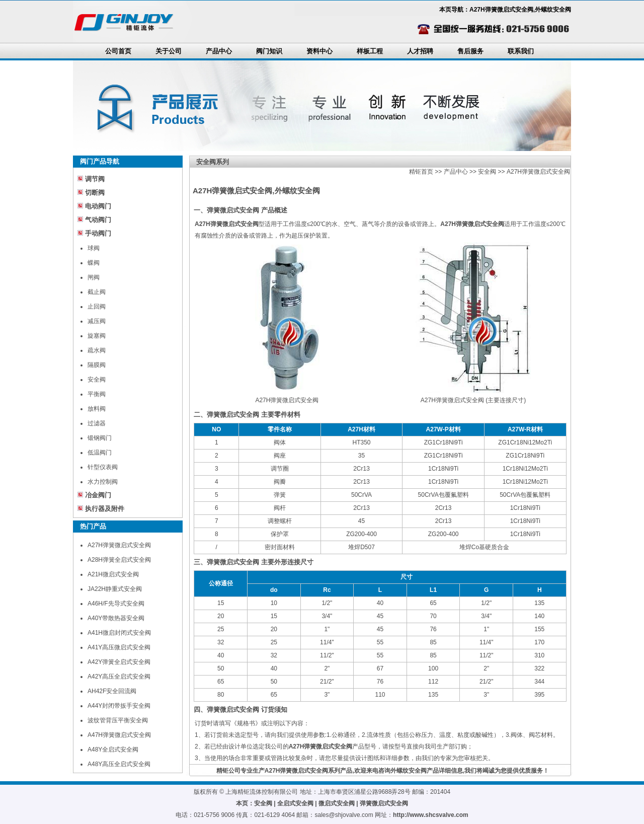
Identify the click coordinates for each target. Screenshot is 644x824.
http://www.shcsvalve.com (431, 815)
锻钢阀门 (100, 438)
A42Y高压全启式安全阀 (119, 677)
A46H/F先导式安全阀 (116, 604)
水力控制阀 (103, 482)
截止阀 (97, 292)
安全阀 (97, 380)
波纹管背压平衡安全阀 (118, 720)
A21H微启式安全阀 (113, 574)
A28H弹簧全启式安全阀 (119, 560)
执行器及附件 (105, 509)
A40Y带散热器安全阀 (116, 618)
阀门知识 (269, 51)
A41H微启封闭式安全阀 (119, 633)
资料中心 (319, 51)
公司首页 (118, 51)
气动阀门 (98, 220)
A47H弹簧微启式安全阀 (119, 735)
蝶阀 (94, 263)
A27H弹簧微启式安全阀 (119, 545)
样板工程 (370, 51)
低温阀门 (100, 453)
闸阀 (94, 277)
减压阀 (97, 321)
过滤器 (97, 423)
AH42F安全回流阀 (112, 691)
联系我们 (521, 51)
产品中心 (219, 51)
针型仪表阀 (103, 467)
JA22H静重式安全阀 (115, 589)
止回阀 (97, 307)
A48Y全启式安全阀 (113, 750)
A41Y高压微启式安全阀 (119, 647)
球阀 (94, 248)
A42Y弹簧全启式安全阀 (119, 662)
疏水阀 (97, 350)
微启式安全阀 (337, 803)
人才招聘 (420, 51)
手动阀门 (98, 233)
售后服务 (470, 51)
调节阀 (95, 179)
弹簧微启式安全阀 (384, 803)
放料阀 (97, 409)
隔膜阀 (97, 365)
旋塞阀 (97, 336)
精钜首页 (421, 172)
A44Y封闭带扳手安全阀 (119, 706)
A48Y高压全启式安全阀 (119, 764)
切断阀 (95, 193)
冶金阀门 (98, 495)
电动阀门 (98, 206)
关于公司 (169, 51)
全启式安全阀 (295, 803)
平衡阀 (97, 394)
